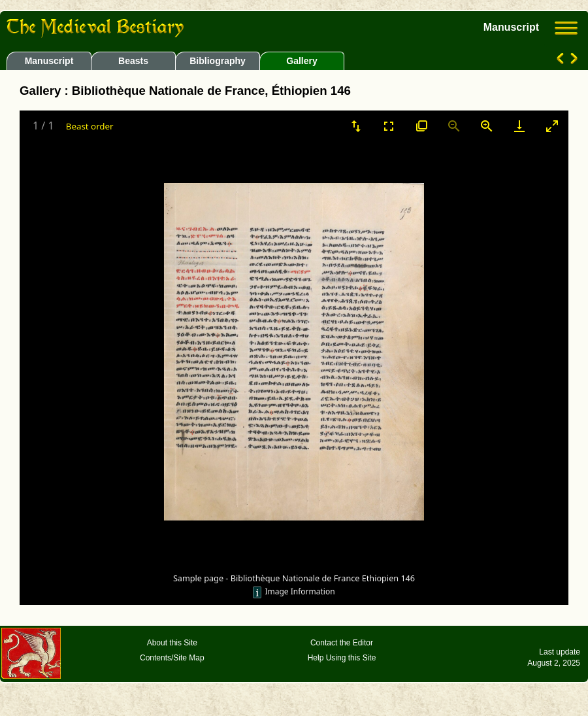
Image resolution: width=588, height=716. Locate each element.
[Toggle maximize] (552, 126)
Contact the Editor (342, 643)
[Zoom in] (487, 126)
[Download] (519, 126)
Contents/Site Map (172, 658)
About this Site (172, 643)
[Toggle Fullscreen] (389, 126)
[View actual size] (421, 126)
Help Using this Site (342, 658)
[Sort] (356, 126)
